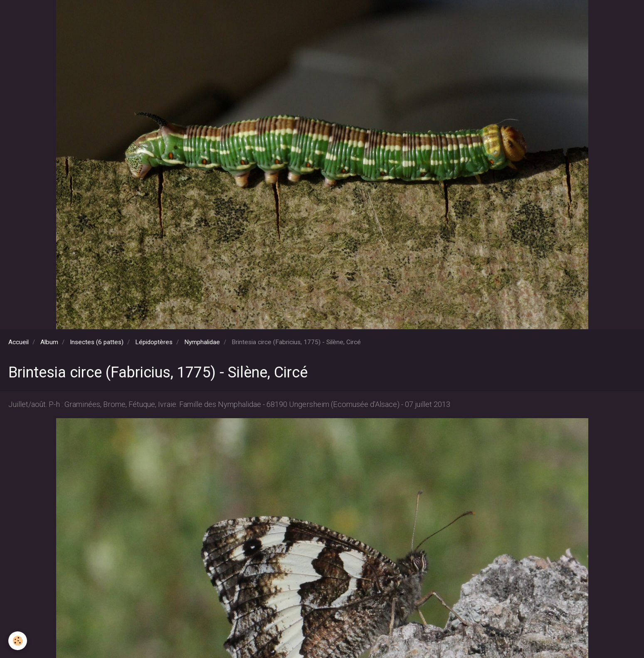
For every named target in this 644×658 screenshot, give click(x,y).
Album (49, 342)
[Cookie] (18, 641)
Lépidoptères (154, 342)
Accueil (19, 342)
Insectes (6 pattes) (97, 342)
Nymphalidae (202, 342)
